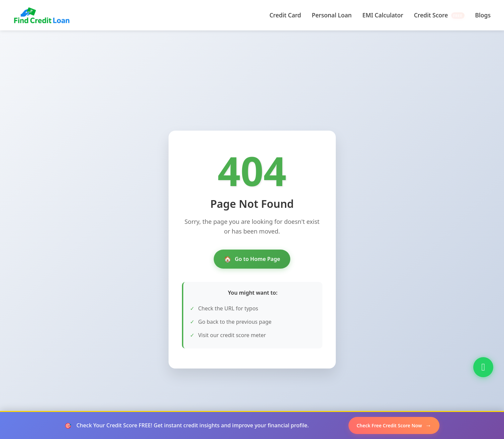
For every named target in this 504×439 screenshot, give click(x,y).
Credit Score (439, 15)
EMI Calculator (383, 15)
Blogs (483, 15)
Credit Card (285, 15)
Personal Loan (332, 15)
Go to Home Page (252, 259)
